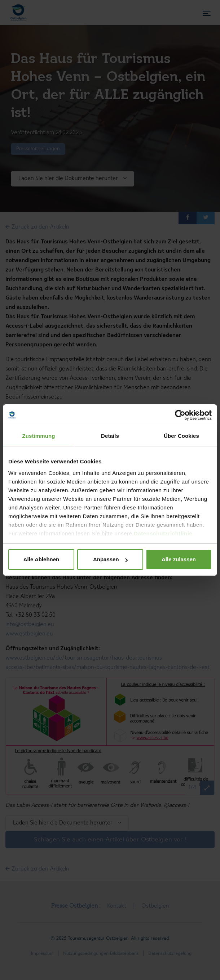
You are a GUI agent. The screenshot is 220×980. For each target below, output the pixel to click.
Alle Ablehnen (41, 559)
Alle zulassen (179, 559)
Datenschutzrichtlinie (163, 533)
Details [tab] (110, 436)
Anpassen (110, 559)
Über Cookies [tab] (181, 436)
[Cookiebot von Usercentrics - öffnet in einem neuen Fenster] (180, 415)
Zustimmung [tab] (39, 436)
